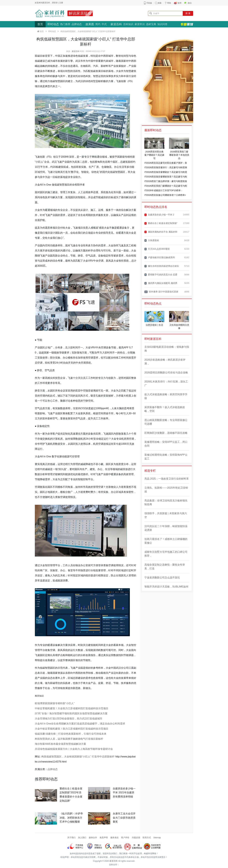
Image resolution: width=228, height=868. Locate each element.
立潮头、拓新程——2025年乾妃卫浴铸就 (166, 490)
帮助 (169, 3)
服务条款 (114, 838)
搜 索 (188, 13)
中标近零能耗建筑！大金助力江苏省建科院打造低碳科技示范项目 (72, 708)
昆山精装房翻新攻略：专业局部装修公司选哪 (166, 422)
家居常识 (140, 24)
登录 (56, 3)
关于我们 (71, 838)
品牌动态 (77, 24)
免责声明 (104, 838)
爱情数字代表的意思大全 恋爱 (161, 275)
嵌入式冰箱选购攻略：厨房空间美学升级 (166, 396)
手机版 (149, 3)
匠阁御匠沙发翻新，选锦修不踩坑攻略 (166, 433)
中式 (104, 24)
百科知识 (128, 24)
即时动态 (53, 24)
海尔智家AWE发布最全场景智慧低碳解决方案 (60, 744)
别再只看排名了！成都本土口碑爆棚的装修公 (166, 541)
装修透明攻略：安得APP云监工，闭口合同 (166, 444)
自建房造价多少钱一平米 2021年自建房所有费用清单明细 (124, 793)
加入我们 (82, 838)
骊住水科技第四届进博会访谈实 (162, 266)
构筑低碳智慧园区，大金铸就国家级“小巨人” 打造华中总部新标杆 (78, 757)
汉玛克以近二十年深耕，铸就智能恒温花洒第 (166, 528)
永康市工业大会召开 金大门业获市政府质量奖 (124, 818)
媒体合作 (93, 838)
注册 (61, 3)
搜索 (160, 3)
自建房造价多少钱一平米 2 (159, 215)
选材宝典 (151, 24)
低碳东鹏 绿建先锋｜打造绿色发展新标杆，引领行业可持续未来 (71, 734)
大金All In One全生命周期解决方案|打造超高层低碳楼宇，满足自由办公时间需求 (80, 724)
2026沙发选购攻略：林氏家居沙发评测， (165, 362)
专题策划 (187, 24)
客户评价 (125, 838)
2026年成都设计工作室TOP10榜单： (164, 190)
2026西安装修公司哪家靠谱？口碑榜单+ (165, 195)
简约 (98, 24)
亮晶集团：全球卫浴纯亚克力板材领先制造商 (166, 502)
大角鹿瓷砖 (152, 240)
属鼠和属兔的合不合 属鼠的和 (161, 232)
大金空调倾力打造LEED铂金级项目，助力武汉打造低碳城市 (69, 719)
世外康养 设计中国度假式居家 (161, 292)
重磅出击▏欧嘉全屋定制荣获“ (161, 223)
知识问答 (162, 24)
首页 (40, 24)
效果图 (90, 24)
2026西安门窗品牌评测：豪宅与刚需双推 (166, 181)
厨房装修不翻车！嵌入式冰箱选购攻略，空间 (165, 409)
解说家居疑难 (80, 13)
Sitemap (157, 838)
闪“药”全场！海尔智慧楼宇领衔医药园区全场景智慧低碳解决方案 (71, 713)
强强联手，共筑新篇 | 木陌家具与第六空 (166, 515)
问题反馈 (136, 838)
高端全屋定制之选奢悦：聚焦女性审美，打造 (165, 567)
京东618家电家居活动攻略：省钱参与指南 (167, 349)
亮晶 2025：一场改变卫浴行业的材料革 (167, 479)
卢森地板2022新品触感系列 (160, 258)
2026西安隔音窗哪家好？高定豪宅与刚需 (166, 172)
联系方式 (147, 838)
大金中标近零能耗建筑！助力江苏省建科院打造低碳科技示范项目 (72, 729)
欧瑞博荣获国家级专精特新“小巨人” (55, 703)
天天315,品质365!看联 (157, 249)
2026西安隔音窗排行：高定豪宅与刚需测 (166, 167)
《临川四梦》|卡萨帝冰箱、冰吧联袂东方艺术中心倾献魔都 (71, 818)
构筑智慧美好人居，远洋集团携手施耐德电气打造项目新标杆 (69, 739)
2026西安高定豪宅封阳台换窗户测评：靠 (166, 163)
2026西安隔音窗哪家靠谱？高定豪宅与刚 (166, 177)
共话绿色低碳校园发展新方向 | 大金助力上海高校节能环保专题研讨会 (74, 749)
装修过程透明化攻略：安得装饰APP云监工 (166, 457)
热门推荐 (65, 24)
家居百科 (116, 24)
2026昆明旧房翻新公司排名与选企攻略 (166, 373)
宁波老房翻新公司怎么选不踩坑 (162, 578)
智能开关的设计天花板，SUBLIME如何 (166, 587)
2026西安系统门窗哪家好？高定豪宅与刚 (166, 186)
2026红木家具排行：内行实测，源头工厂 (166, 383)
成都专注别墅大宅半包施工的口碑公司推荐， (166, 554)
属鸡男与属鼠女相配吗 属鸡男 (161, 283)
